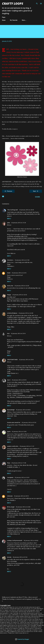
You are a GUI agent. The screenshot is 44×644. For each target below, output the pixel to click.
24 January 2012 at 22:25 (22, 286)
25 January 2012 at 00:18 (19, 380)
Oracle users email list (14, 422)
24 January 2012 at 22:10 (19, 273)
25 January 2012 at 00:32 (23, 410)
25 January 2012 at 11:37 (27, 446)
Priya (9, 463)
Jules (9, 223)
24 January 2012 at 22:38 (26, 313)
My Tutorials (14, 20)
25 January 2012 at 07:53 (29, 422)
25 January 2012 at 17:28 (19, 463)
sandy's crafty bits (13, 446)
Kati (8, 333)
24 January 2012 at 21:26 (19, 223)
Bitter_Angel (11, 507)
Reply (9, 219)
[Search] (37, 3)
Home (4, 20)
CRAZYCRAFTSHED (12, 360)
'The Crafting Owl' (13, 210)
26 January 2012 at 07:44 (20, 557)
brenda (9, 557)
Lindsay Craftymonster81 (15, 540)
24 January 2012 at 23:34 (26, 360)
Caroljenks (10, 477)
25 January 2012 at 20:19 (21, 496)
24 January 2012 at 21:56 (22, 260)
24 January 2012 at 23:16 (18, 333)
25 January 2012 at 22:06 (23, 507)
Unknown (10, 496)
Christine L (10, 260)
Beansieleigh (11, 410)
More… (24, 20)
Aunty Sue (10, 286)
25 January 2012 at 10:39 (19, 432)
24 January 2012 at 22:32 (20, 295)
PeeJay (9, 295)
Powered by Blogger (22, 639)
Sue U (9, 380)
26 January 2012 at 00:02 (31, 540)
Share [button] (37, 197)
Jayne (9, 432)
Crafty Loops (13, 4)
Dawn (9, 273)
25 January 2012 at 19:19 (22, 477)
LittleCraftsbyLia (12, 313)
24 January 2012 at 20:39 (26, 210)
